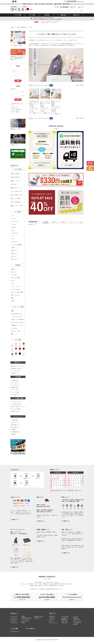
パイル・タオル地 (15, 289)
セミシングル (14, 222)
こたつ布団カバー (65, 618)
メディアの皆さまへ (30, 629)
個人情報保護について (16, 432)
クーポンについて (14, 621)
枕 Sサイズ (14, 250)
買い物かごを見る (77, 619)
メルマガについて (14, 619)
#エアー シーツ (15, 107)
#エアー (13, 112)
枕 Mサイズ (14, 253)
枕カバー (51, 621)
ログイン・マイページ (77, 621)
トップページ (76, 616)
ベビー (13, 216)
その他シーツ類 (64, 623)
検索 (18, 81)
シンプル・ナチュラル (16, 317)
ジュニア (13, 219)
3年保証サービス (15, 373)
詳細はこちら (15, 520)
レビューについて (14, 618)
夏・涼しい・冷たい (16, 331)
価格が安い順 (41, 85)
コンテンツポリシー (25, 621)
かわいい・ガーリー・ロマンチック (17, 322)
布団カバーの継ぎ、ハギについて (18, 407)
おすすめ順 (36, 85)
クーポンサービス (15, 385)
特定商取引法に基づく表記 (27, 618)
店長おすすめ (76, 15)
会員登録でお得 (15, 380)
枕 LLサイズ (14, 259)
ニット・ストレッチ (16, 286)
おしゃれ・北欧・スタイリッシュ (17, 314)
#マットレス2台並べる (16, 110)
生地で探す (47, 15)
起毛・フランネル (15, 295)
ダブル (13, 230)
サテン (13, 284)
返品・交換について (16, 427)
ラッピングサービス (16, 371)
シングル (13, 224)
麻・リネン (14, 272)
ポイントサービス (15, 383)
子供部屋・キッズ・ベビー (17, 325)
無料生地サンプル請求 (16, 368)
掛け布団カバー (52, 616)
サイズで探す (32, 15)
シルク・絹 (14, 275)
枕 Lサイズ (14, 256)
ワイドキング (14, 242)
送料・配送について (16, 425)
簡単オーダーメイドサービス (18, 366)
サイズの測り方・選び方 (17, 404)
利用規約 (13, 434)
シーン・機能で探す (62, 15)
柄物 (12, 298)
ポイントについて (14, 616)
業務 (12, 334)
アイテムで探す (18, 15)
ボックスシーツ (52, 619)
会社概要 (13, 430)
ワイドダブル (14, 233)
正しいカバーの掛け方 (16, 409)
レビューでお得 (15, 390)
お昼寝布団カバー (24, 27)
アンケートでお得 (15, 392)
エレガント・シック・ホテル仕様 (17, 320)
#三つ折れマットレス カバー (17, 104)
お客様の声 (75, 624)
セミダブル (14, 227)
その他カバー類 (64, 621)
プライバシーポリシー (26, 619)
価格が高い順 (47, 85)
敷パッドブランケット (53, 623)
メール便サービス (15, 395)
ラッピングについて (14, 623)
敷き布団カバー (52, 618)
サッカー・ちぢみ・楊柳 (17, 292)
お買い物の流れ (15, 420)
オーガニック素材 (15, 278)
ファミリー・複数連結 (16, 245)
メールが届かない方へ (15, 632)
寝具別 (12, 311)
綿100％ (13, 269)
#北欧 (17, 112)
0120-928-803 (71, 1)
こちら (58, 21)
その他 (13, 248)
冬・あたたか (14, 328)
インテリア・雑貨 (65, 616)
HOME (12, 27)
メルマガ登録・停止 (77, 623)
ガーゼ (13, 281)
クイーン (13, 236)
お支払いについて (15, 422)
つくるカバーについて (16, 402)
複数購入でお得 (15, 388)
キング (13, 239)
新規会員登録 (76, 618)
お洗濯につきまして (16, 411)
